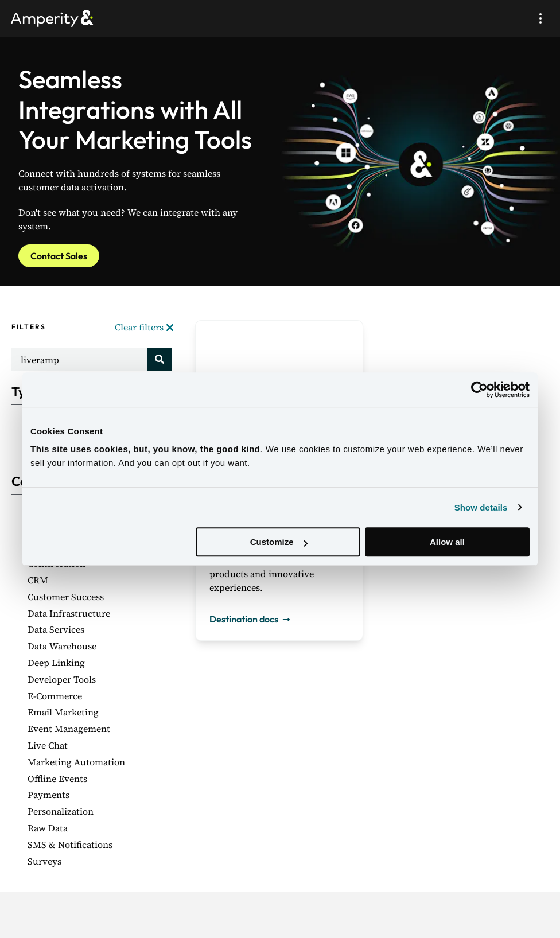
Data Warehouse (62, 646)
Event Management (69, 729)
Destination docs (252, 619)
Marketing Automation (76, 762)
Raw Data (48, 828)
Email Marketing (63, 712)
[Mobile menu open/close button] (540, 18)
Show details (481, 507)
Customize (279, 542)
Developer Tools (62, 679)
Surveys (44, 861)
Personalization (61, 811)
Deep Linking (56, 663)
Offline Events (57, 779)
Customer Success (66, 597)
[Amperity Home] (57, 18)
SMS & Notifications (70, 844)
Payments (48, 795)
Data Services (56, 629)
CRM (38, 580)
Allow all (447, 542)
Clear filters (143, 327)
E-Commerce (55, 696)
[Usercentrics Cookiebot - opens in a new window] (479, 390)
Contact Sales (59, 256)
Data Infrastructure (69, 613)
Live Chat (48, 745)
